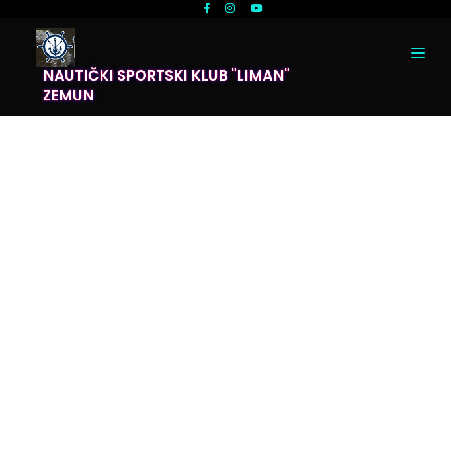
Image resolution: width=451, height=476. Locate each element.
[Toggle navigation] (418, 54)
